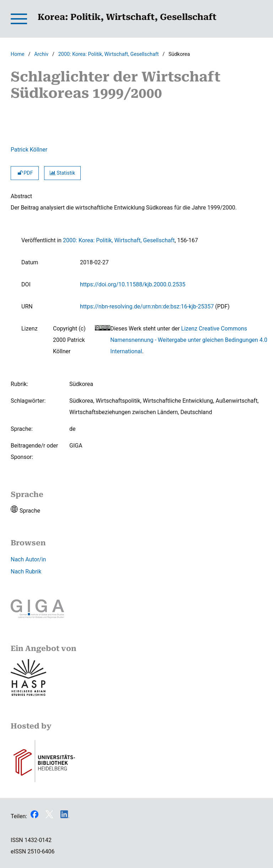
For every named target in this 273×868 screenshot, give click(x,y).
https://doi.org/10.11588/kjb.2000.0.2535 (133, 284)
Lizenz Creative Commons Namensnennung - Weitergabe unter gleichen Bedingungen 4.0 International (189, 340)
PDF (25, 173)
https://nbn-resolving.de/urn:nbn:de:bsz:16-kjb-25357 (147, 306)
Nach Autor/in (28, 559)
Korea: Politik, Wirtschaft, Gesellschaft (127, 17)
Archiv (41, 54)
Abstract (21, 196)
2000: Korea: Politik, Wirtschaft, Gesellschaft (109, 54)
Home (18, 54)
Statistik (63, 173)
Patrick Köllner (29, 150)
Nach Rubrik (26, 571)
